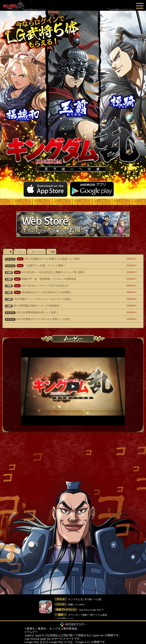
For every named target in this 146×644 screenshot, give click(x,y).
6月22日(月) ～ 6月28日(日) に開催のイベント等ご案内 (60, 272)
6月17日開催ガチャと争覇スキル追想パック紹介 (60, 259)
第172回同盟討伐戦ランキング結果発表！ (60, 306)
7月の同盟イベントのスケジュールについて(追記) (60, 299)
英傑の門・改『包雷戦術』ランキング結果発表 (60, 279)
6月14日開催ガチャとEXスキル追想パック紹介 (60, 319)
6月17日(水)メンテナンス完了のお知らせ (60, 286)
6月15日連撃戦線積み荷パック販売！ (60, 312)
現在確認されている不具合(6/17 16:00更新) (60, 292)
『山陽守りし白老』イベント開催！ (60, 266)
